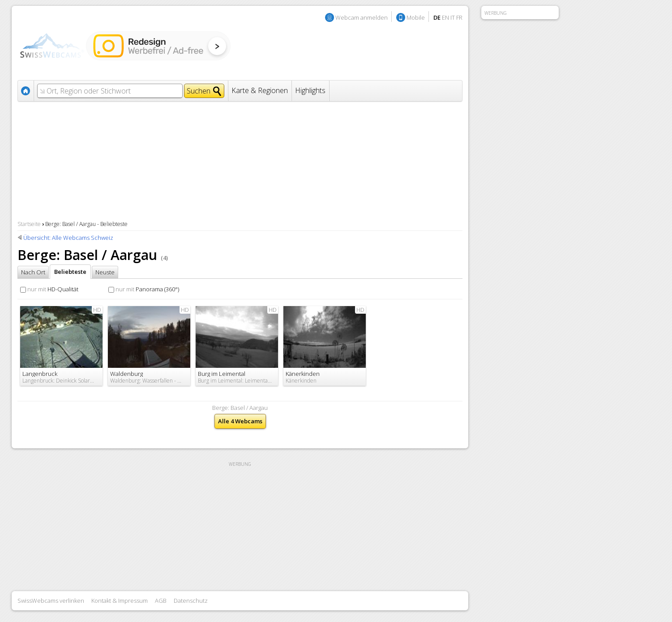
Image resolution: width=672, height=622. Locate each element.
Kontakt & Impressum (120, 601)
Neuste (105, 272)
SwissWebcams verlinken (51, 601)
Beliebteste (70, 272)
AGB (161, 601)
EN (445, 17)
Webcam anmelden (362, 17)
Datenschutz (191, 601)
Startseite (29, 224)
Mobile (416, 17)
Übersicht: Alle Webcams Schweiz (68, 238)
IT (453, 17)
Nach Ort (33, 272)
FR (459, 17)
